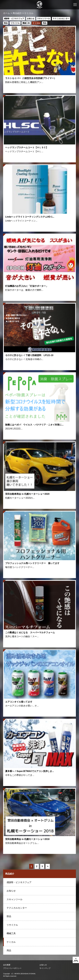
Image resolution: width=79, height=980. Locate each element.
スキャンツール (44, 19)
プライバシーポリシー (12, 968)
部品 (6, 23)
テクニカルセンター (61, 19)
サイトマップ (45, 968)
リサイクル (15, 23)
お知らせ (31, 19)
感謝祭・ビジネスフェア (14, 19)
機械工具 (26, 23)
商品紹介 (17, 13)
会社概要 (7, 965)
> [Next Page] (48, 866)
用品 (45, 23)
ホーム (6, 13)
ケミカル (36, 23)
